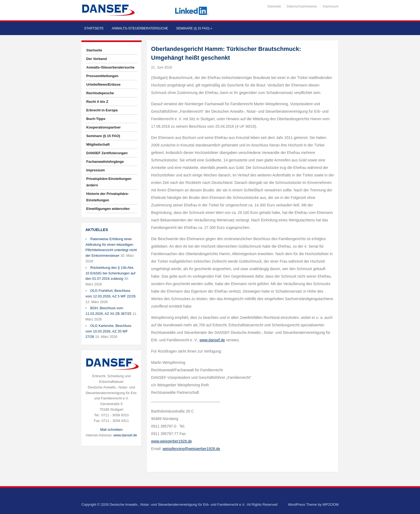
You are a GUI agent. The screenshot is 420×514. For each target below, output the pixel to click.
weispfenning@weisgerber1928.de (191, 449)
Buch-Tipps (96, 119)
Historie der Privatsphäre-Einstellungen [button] (108, 197)
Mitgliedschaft (98, 144)
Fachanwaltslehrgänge (105, 162)
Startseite (274, 6)
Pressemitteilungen (102, 76)
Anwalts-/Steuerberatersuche (140, 28)
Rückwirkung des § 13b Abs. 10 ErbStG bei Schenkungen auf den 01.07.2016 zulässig (110, 273)
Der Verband (97, 59)
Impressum (331, 6)
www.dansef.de (125, 435)
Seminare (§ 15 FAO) (194, 28)
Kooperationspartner (104, 127)
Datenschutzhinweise (302, 6)
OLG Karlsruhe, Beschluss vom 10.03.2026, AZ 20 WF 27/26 (108, 331)
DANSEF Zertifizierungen (107, 153)
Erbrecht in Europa (102, 110)
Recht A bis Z (97, 102)
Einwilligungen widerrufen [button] (108, 209)
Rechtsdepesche (100, 93)
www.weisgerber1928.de (172, 441)
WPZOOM (331, 504)
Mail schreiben (111, 430)
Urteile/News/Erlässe (103, 84)
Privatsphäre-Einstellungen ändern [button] (109, 182)
